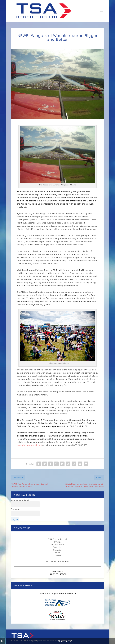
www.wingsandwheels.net (29, 445)
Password (16, 509)
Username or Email (20, 500)
